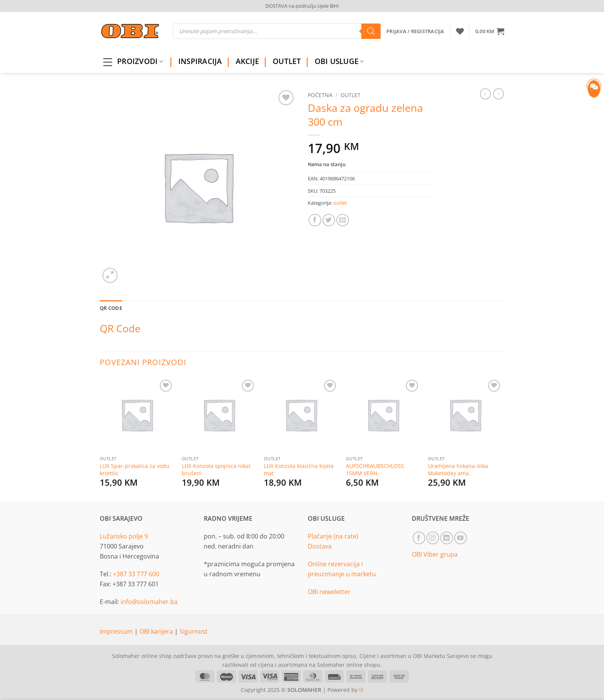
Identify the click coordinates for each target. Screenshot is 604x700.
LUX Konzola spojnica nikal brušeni (216, 470)
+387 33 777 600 (136, 574)
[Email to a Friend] (343, 220)
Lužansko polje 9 (124, 536)
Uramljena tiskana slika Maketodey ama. (458, 470)
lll (361, 690)
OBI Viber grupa (435, 554)
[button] (490, 31)
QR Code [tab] (111, 308)
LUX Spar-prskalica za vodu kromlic (135, 470)
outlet (351, 95)
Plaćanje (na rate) (333, 536)
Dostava (320, 546)
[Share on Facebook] (315, 220)
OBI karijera (157, 631)
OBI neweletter (329, 592)
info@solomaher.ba (149, 602)
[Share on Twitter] (329, 220)
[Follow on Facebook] (419, 538)
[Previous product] (498, 94)
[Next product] (485, 94)
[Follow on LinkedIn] (447, 538)
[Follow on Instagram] (433, 538)
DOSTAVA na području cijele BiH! (302, 6)
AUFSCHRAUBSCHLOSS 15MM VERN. (375, 470)
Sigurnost (194, 631)
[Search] (371, 31)
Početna (320, 95)
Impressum (117, 631)
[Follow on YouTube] (461, 538)
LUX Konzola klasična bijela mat (299, 470)
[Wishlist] (460, 31)
